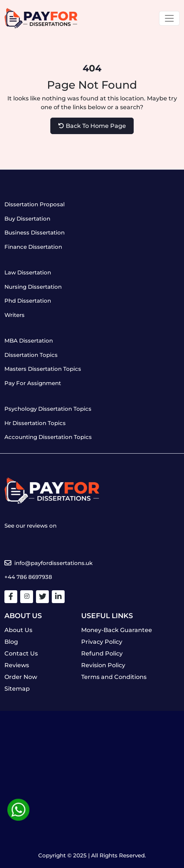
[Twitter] (43, 596)
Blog (11, 642)
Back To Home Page (92, 126)
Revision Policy (103, 665)
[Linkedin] (58, 596)
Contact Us (21, 653)
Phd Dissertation (28, 301)
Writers (15, 315)
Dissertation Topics (31, 355)
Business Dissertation (35, 232)
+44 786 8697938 (28, 577)
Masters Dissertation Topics (43, 369)
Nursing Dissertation (33, 287)
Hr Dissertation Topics (35, 423)
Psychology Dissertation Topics (48, 409)
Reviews (17, 665)
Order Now (21, 677)
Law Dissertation (28, 272)
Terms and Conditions (114, 677)
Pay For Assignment (33, 383)
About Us (18, 630)
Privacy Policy (102, 642)
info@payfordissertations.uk (48, 563)
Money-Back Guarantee (117, 630)
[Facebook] (11, 596)
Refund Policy (102, 653)
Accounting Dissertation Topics (48, 437)
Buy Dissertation (27, 219)
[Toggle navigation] (169, 18)
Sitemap (17, 689)
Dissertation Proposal (35, 204)
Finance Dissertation (33, 247)
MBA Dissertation (29, 341)
